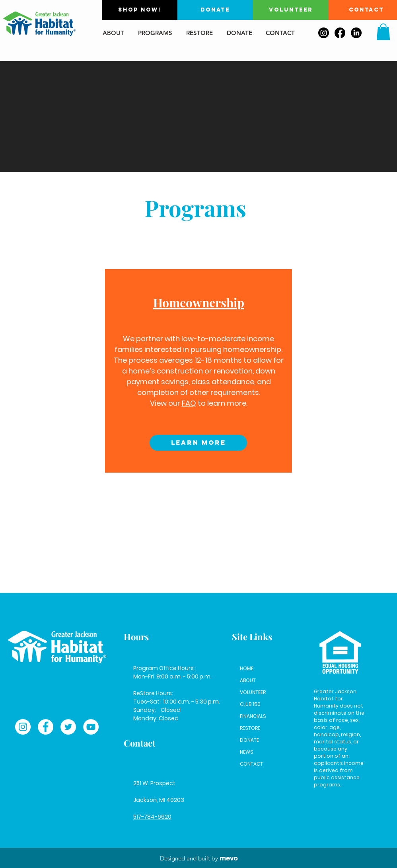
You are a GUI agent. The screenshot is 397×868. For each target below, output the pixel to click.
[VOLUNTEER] (291, 10)
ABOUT (248, 680)
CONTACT (251, 764)
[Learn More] (198, 443)
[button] (383, 32)
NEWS (247, 752)
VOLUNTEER (253, 692)
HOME (247, 668)
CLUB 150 (250, 704)
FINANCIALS (253, 716)
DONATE (249, 740)
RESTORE (250, 728)
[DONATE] (215, 10)
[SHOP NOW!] (140, 10)
